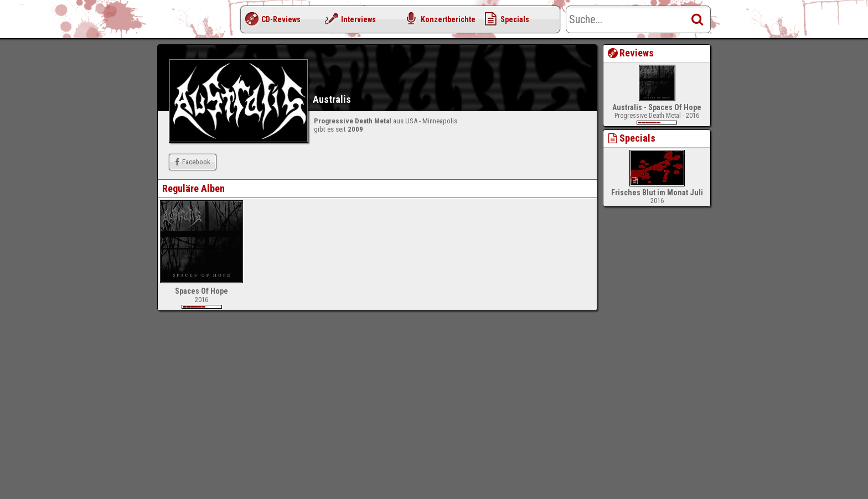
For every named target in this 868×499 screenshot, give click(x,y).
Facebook (191, 162)
